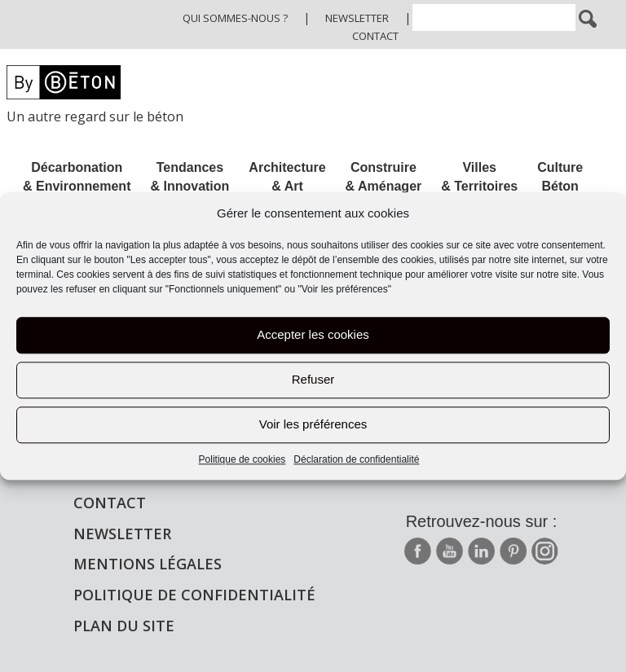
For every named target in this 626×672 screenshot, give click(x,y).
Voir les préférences (313, 425)
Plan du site (124, 626)
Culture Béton (560, 177)
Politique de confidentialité (194, 595)
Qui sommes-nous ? (235, 18)
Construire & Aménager (384, 177)
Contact (375, 36)
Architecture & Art (287, 177)
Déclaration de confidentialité (356, 459)
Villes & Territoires (479, 177)
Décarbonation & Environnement (77, 177)
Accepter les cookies (313, 335)
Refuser (313, 380)
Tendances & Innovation (190, 177)
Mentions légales (148, 564)
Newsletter (357, 18)
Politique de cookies (242, 459)
